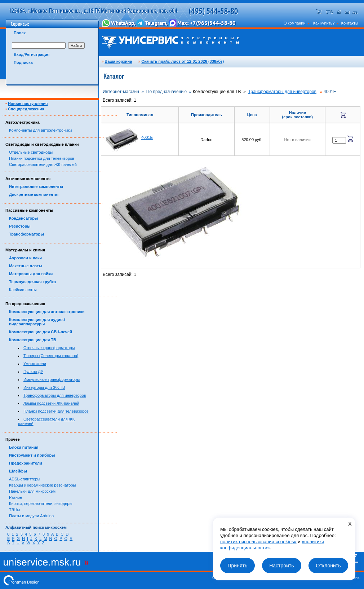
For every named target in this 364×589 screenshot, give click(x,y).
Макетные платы (26, 266)
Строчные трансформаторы (49, 348)
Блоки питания (24, 447)
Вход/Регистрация (32, 54)
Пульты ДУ (33, 372)
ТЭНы (14, 510)
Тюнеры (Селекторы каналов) (51, 356)
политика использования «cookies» (258, 542)
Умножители (35, 364)
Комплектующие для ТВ (33, 340)
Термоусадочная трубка (32, 282)
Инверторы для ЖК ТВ (44, 387)
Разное (15, 497)
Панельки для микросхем (32, 491)
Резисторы (20, 226)
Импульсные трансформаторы (52, 379)
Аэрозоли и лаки (25, 258)
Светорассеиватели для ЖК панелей (43, 164)
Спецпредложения (26, 109)
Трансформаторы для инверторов (55, 395)
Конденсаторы (23, 218)
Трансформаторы (26, 234)
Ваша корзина (118, 61)
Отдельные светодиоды (31, 152)
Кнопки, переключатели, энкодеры (41, 504)
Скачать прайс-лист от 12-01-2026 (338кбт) (183, 61)
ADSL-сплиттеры (25, 479)
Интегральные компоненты (36, 186)
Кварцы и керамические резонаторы (42, 485)
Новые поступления (28, 104)
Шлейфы (18, 471)
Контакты (350, 23)
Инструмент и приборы (32, 455)
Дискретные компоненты (34, 194)
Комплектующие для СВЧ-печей (41, 332)
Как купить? (324, 23)
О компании (295, 23)
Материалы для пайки (31, 274)
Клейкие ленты (23, 290)
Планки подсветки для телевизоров (42, 158)
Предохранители (26, 463)
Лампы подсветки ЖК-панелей (51, 403)
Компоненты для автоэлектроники (40, 130)
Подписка (23, 62)
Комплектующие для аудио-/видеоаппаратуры (37, 322)
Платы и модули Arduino (31, 516)
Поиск (20, 33)
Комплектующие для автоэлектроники (47, 312)
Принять (237, 566)
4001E (147, 137)
